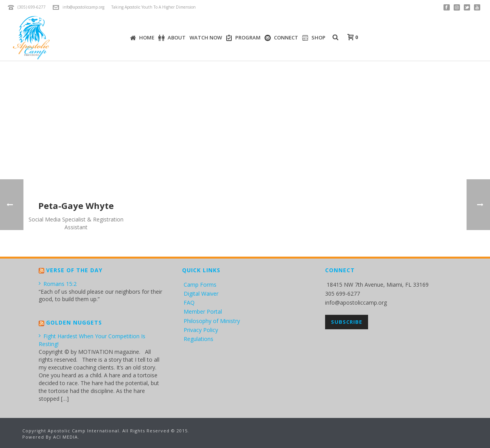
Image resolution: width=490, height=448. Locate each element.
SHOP (314, 38)
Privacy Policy (201, 330)
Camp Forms (200, 285)
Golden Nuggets (74, 322)
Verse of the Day (74, 270)
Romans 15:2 (58, 284)
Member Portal (203, 311)
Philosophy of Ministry (212, 321)
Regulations (199, 339)
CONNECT (281, 38)
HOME (142, 38)
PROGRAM (243, 38)
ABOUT (172, 38)
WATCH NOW (206, 37)
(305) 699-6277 (32, 7)
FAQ (189, 303)
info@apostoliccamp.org (83, 7)
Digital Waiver (201, 294)
